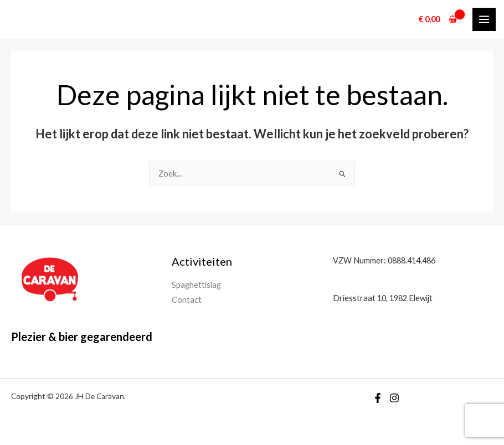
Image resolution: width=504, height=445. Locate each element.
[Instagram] (394, 398)
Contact (187, 300)
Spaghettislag (196, 285)
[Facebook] (378, 398)
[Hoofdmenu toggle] (484, 19)
